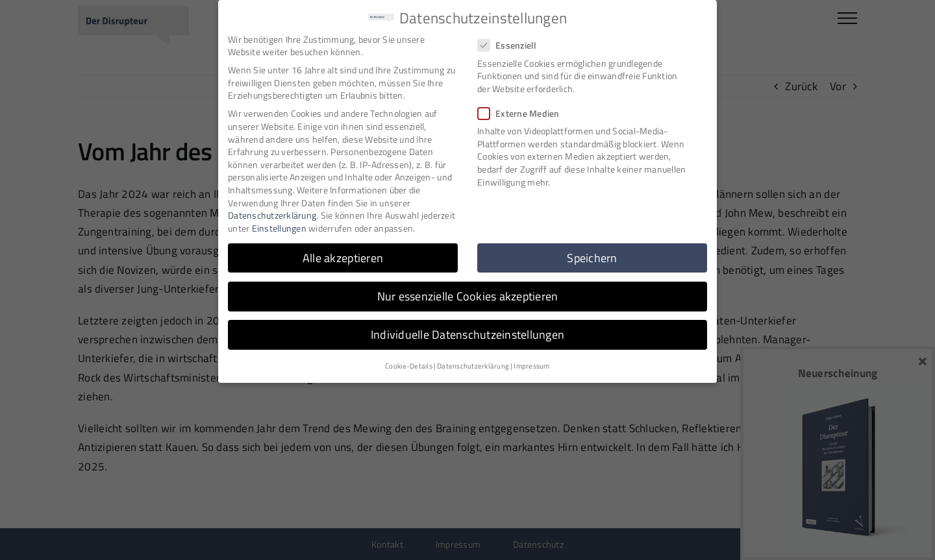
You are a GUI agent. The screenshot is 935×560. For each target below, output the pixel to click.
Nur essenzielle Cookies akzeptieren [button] (468, 295)
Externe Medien (524, 112)
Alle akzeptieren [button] (343, 257)
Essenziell (513, 44)
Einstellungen (279, 227)
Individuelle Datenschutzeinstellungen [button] (467, 333)
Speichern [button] (592, 257)
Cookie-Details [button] (409, 365)
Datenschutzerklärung (272, 214)
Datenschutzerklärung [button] (473, 365)
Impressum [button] (531, 365)
